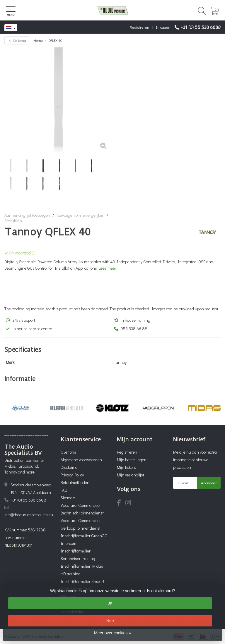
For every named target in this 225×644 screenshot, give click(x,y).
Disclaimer (70, 467)
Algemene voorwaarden (81, 460)
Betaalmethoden (75, 482)
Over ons (68, 452)
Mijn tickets (126, 467)
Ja (110, 603)
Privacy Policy (72, 475)
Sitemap (68, 498)
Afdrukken (13, 221)
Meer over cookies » (112, 633)
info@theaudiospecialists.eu (29, 515)
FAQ (64, 490)
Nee (110, 621)
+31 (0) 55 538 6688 (201, 27)
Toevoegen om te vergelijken (80, 215)
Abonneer (209, 483)
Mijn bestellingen (132, 460)
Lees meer (108, 268)
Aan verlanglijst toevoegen (27, 215)
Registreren (139, 27)
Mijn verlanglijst (131, 475)
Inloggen (163, 27)
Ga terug (17, 40)
